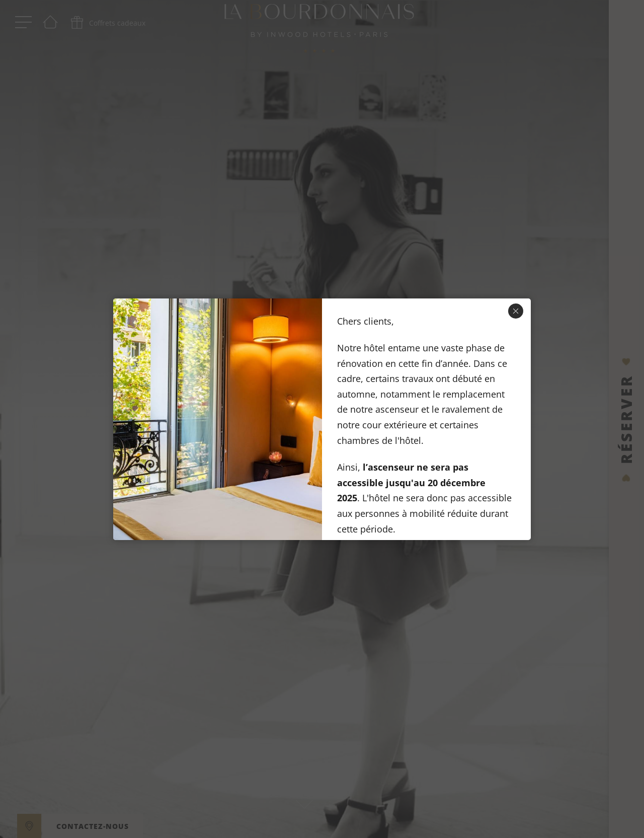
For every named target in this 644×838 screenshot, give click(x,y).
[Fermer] (516, 311)
